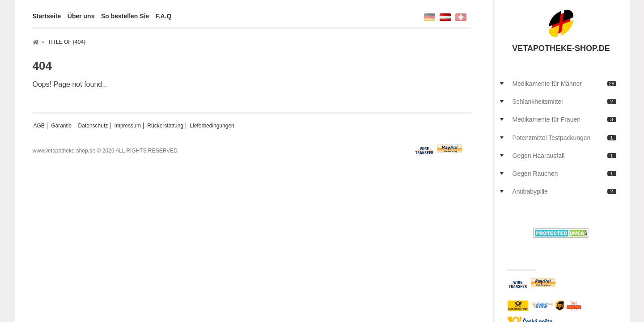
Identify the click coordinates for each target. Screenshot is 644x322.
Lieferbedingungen (212, 126)
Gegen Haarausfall (564, 156)
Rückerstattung (165, 126)
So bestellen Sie (125, 16)
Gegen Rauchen (564, 174)
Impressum (128, 126)
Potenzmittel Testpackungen (564, 138)
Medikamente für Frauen (564, 119)
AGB (39, 126)
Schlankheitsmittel (564, 102)
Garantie (61, 126)
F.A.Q (164, 16)
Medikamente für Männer (564, 84)
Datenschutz (93, 126)
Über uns (81, 16)
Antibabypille (564, 191)
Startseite (47, 16)
